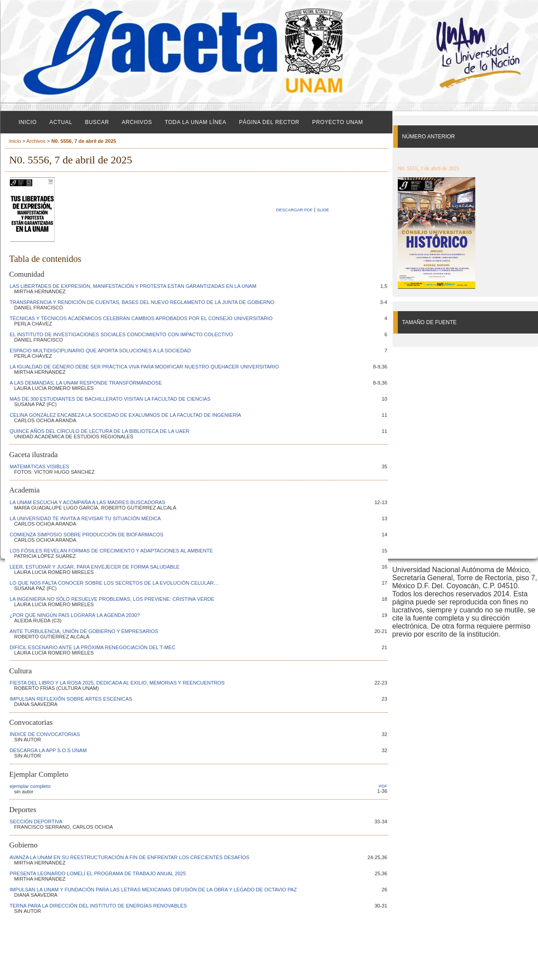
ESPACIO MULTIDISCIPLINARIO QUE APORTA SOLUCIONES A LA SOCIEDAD (101, 351)
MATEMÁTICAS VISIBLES (40, 466)
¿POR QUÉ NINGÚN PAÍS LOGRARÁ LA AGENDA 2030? (75, 615)
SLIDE (323, 210)
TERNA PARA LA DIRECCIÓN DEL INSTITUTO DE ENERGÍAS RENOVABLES (99, 906)
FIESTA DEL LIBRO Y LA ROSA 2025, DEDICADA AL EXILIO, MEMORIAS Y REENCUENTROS (117, 683)
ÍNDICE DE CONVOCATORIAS (45, 734)
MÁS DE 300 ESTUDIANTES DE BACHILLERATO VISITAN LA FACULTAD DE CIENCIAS (110, 399)
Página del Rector (269, 122)
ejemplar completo (30, 786)
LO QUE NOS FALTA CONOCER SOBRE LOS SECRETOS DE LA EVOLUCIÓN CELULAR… (114, 583)
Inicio (28, 122)
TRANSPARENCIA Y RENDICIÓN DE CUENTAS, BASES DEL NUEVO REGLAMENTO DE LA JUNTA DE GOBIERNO (142, 302)
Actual (61, 122)
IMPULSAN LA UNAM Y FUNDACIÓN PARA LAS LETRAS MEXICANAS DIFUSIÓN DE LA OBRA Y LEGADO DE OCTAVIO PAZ (153, 890)
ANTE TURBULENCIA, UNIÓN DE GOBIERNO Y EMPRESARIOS (84, 631)
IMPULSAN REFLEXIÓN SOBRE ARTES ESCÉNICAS (71, 699)
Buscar (97, 122)
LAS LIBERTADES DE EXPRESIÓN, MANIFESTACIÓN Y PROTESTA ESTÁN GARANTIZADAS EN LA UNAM (133, 286)
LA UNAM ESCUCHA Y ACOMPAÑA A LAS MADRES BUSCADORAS (88, 502)
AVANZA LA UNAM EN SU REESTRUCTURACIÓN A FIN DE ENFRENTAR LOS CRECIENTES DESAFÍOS (130, 857)
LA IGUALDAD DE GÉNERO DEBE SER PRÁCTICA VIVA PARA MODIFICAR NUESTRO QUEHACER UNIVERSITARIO (144, 367)
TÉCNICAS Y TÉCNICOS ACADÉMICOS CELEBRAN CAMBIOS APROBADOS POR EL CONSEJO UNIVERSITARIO (141, 318)
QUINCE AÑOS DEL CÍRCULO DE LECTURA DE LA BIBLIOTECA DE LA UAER (100, 431)
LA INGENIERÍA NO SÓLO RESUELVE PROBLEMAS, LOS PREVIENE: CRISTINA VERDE (112, 599)
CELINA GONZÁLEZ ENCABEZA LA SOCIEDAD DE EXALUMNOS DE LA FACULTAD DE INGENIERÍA (126, 415)
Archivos (137, 122)
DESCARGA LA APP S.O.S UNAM (48, 750)
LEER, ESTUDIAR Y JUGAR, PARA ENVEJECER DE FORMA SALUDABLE (95, 567)
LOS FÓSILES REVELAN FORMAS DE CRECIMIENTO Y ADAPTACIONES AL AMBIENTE (112, 551)
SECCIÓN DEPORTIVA (36, 822)
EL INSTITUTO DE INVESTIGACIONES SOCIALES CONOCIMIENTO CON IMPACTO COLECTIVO (122, 334)
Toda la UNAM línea (196, 122)
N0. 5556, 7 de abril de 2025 (84, 141)
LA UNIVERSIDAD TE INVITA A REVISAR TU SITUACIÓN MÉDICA (86, 518)
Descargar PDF (294, 210)
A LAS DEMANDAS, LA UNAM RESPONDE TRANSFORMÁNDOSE (86, 383)
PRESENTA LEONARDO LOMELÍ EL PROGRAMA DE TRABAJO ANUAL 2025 (98, 873)
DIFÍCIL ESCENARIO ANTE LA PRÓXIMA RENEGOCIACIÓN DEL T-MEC (93, 647)
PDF (383, 786)
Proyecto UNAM (338, 122)
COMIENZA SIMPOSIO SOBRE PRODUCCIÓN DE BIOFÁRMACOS (87, 535)
